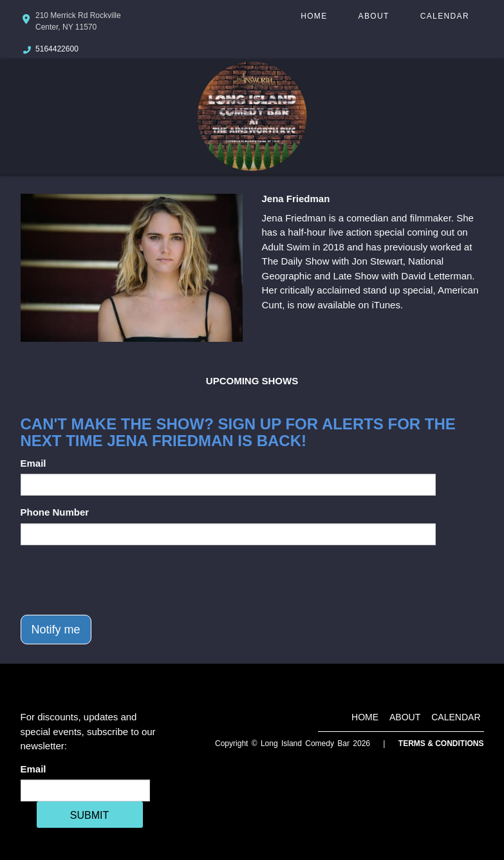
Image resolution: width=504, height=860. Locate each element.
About (374, 16)
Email (33, 463)
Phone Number (55, 512)
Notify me (56, 630)
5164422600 (57, 49)
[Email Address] (85, 790)
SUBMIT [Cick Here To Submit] (89, 815)
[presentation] (118, 580)
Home (314, 16)
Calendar (445, 16)
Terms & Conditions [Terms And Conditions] (441, 743)
